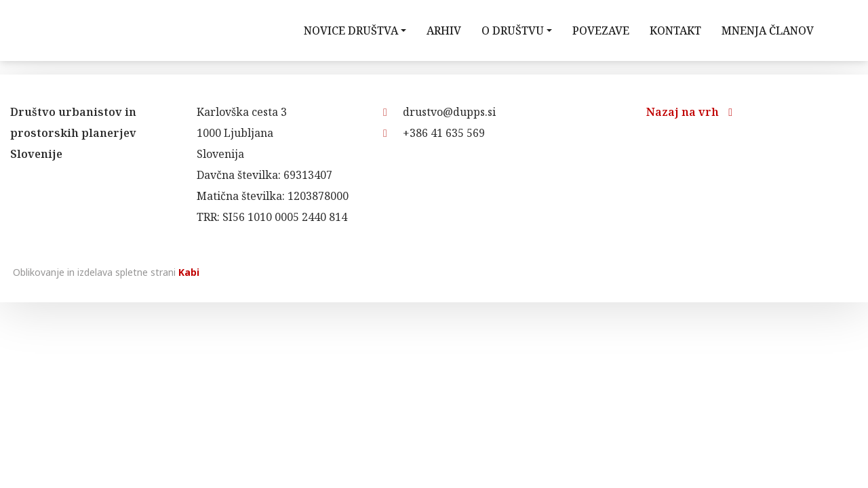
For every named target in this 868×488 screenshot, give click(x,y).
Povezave (601, 30)
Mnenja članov (768, 30)
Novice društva (351, 30)
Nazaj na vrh (689, 112)
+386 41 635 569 (434, 133)
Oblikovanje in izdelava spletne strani (105, 272)
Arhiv (444, 30)
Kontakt (675, 30)
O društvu (513, 30)
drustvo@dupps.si (439, 112)
